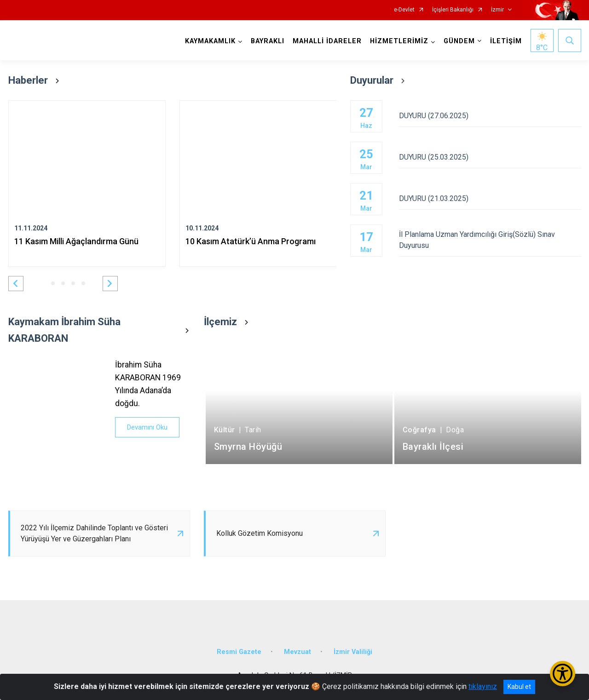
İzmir (497, 10)
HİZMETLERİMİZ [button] (399, 41)
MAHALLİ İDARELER (327, 41)
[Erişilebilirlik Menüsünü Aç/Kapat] (563, 674)
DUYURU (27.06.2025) (490, 116)
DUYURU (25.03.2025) (490, 157)
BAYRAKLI (268, 41)
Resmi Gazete (239, 652)
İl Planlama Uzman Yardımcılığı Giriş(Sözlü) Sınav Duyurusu (490, 240)
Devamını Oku (147, 427)
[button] (16, 284)
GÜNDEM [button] (459, 41)
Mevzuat (297, 652)
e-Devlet (404, 10)
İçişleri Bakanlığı (453, 10)
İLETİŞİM (506, 41)
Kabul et (519, 687)
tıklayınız (483, 686)
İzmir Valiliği (353, 652)
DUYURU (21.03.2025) (490, 198)
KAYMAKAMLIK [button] (210, 41)
